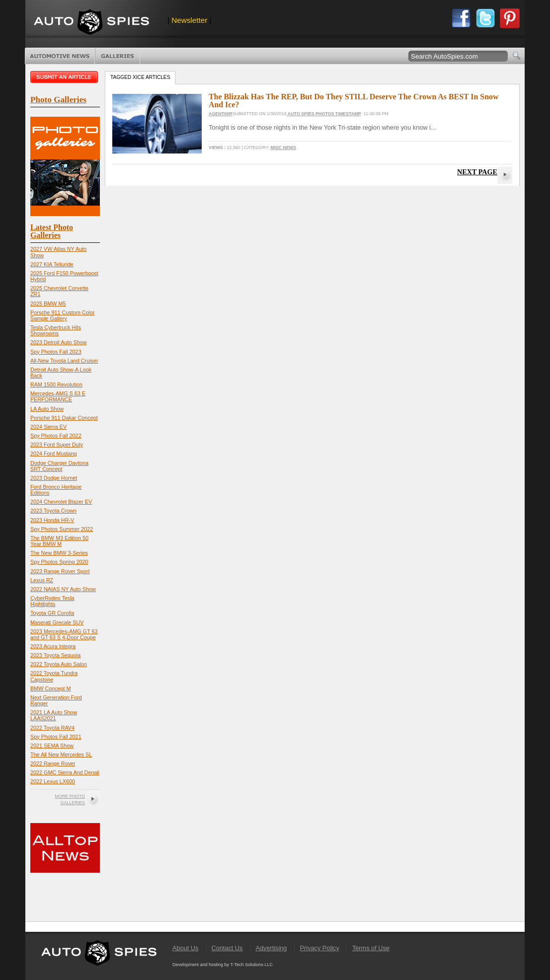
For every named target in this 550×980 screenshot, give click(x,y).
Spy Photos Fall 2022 (56, 436)
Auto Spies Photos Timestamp (324, 114)
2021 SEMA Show (52, 746)
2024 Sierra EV (48, 427)
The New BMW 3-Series (59, 553)
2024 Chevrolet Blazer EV (61, 502)
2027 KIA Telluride (52, 264)
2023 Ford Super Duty (57, 445)
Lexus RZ (42, 580)
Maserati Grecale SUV (57, 622)
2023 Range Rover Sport (60, 571)
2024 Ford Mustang (54, 453)
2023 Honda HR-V (52, 520)
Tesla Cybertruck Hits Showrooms (56, 330)
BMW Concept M (51, 688)
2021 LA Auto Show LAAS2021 (54, 715)
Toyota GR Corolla (52, 613)
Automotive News (60, 56)
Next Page (477, 172)
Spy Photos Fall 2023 (56, 352)
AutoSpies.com (91, 23)
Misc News (283, 148)
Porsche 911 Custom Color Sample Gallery (63, 315)
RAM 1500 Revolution (56, 384)
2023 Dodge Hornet (54, 478)
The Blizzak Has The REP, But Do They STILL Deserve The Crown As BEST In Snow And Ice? (354, 101)
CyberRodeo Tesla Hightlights (52, 601)
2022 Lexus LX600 (53, 781)
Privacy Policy (320, 948)
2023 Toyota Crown (53, 511)
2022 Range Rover (53, 763)
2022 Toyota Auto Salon (59, 664)
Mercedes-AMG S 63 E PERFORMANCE (58, 396)
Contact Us (227, 948)
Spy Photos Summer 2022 (62, 529)
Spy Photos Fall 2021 (56, 737)
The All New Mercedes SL (61, 754)
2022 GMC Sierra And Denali (65, 772)
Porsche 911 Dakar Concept (64, 418)
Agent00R (220, 114)
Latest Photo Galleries (52, 231)
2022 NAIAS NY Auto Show (63, 589)
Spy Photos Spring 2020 (59, 562)
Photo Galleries (118, 56)
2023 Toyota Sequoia (55, 655)
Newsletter (189, 20)
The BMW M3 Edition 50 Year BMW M (59, 541)
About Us (185, 948)
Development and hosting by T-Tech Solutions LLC (223, 965)
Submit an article (65, 77)
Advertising (272, 948)
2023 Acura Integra (53, 646)
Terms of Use (371, 948)
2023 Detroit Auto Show (58, 342)
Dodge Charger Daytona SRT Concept (59, 466)
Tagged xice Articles (140, 77)
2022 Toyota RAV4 (52, 728)
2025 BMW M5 (48, 303)
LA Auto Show (47, 409)
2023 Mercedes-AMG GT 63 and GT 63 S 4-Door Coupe (64, 634)
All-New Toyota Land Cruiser (64, 361)
